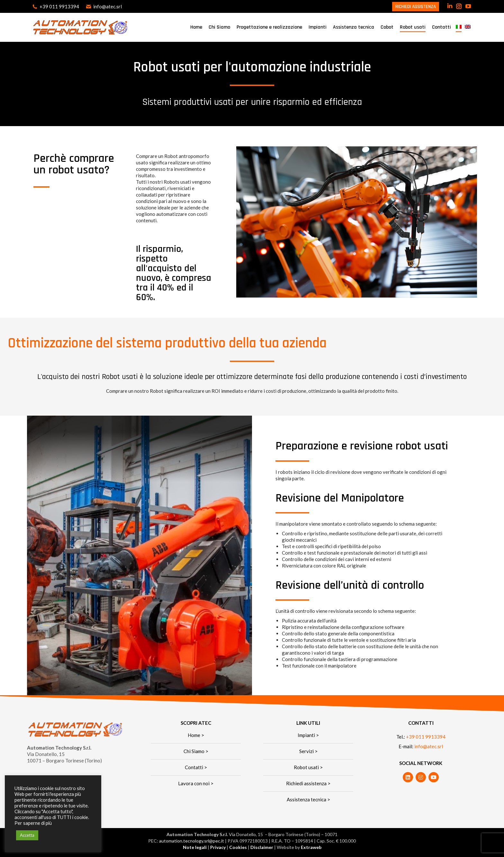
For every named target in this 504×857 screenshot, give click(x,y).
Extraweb (311, 847)
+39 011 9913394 (55, 7)
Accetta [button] (27, 835)
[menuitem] (459, 27)
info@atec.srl (104, 7)
